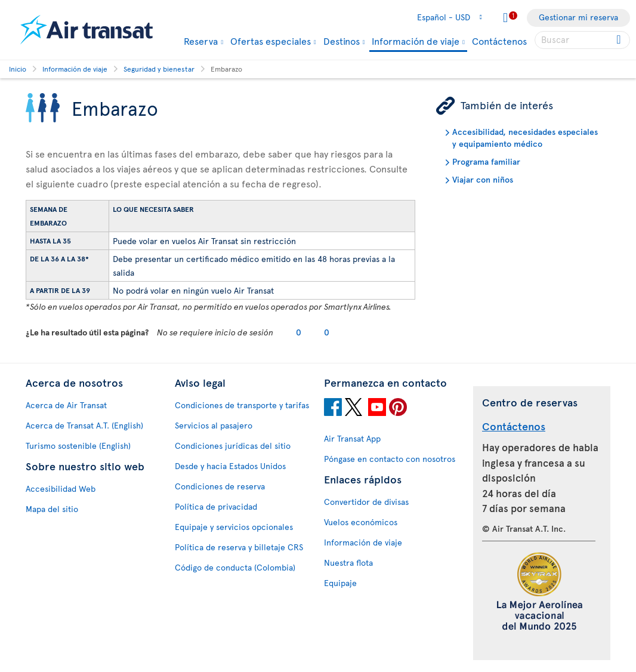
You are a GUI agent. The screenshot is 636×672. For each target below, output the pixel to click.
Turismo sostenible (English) (78, 446)
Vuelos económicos (361, 522)
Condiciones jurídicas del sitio (233, 446)
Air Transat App (352, 438)
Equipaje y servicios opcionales (234, 527)
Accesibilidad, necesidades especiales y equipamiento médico (525, 138)
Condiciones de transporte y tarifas (242, 405)
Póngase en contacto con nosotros (390, 459)
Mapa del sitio (52, 509)
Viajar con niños (483, 179)
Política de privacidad (216, 506)
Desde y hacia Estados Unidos (230, 466)
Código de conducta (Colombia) (235, 567)
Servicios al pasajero (214, 425)
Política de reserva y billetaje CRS (239, 547)
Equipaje (340, 583)
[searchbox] (582, 40)
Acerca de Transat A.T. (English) (84, 425)
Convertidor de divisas (366, 502)
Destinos (342, 41)
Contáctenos (499, 41)
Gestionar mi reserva (578, 17)
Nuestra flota (348, 562)
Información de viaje (416, 41)
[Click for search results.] (620, 40)
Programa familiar (486, 161)
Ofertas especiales (271, 41)
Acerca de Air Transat (66, 405)
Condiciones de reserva (220, 486)
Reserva (201, 41)
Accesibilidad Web (61, 488)
